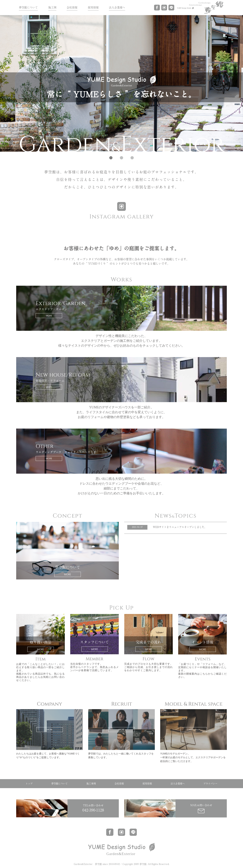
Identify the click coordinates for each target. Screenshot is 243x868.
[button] (111, 158)
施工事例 (91, 784)
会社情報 (72, 7)
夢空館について (28, 7)
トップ (29, 784)
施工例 (52, 7)
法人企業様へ (117, 7)
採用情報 (93, 7)
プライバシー (210, 784)
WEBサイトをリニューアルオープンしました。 (180, 527)
